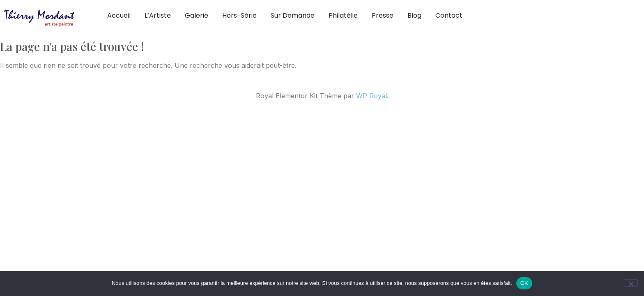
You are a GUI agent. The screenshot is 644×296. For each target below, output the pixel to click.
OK (524, 283)
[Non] (631, 283)
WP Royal (371, 96)
